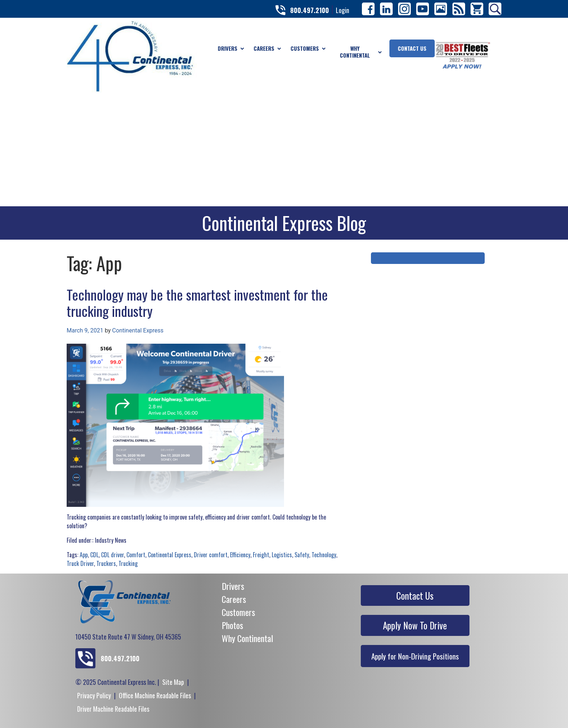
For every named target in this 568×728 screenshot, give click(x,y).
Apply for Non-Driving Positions (415, 656)
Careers (234, 599)
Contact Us (415, 595)
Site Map (173, 682)
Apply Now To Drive (415, 625)
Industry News (111, 540)
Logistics (282, 555)
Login (343, 10)
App (84, 555)
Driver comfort (211, 555)
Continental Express (138, 330)
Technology (324, 555)
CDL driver (112, 555)
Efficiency (240, 555)
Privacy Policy (94, 695)
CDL (94, 555)
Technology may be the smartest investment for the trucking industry (197, 303)
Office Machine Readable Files (155, 695)
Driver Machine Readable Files (113, 709)
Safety (302, 555)
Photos (232, 625)
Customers (238, 612)
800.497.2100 (310, 10)
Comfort (136, 555)
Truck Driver (80, 563)
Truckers (106, 563)
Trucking (128, 563)
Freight (261, 555)
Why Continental (247, 638)
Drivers (233, 586)
